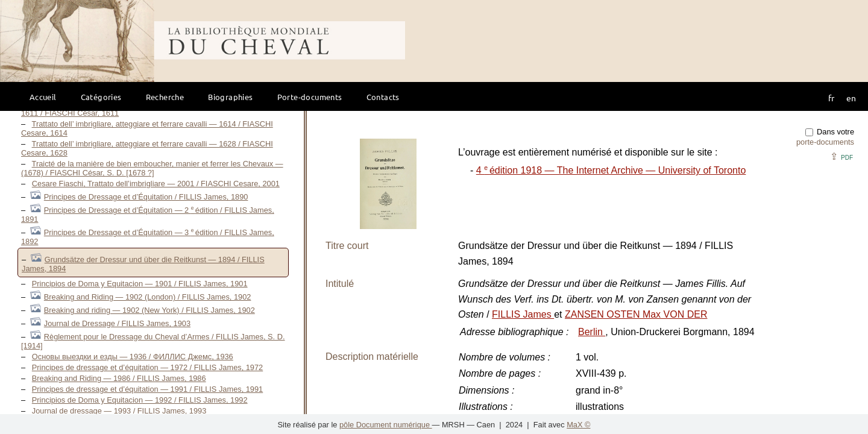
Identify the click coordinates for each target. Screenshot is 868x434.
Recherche (165, 97)
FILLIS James (523, 314)
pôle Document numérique (386, 425)
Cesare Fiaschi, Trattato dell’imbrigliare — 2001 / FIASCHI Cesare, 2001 (156, 184)
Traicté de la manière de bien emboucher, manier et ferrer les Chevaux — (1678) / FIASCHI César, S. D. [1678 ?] (152, 168)
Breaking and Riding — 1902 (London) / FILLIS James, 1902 (148, 297)
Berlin (592, 332)
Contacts (383, 97)
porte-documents (825, 142)
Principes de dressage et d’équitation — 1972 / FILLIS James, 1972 (147, 367)
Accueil (43, 97)
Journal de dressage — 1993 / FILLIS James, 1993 (119, 411)
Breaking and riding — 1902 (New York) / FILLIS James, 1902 (149, 310)
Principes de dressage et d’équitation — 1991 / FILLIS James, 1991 (147, 389)
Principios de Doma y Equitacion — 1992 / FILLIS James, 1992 (140, 400)
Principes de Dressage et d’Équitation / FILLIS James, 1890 (146, 197)
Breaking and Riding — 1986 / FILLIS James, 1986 (119, 378)
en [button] (851, 98)
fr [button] (831, 98)
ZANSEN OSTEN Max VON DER (636, 314)
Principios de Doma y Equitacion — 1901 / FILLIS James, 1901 (140, 284)
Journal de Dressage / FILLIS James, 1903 (117, 323)
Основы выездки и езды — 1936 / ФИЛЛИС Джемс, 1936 (133, 357)
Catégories (101, 97)
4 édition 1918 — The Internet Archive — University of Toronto (611, 170)
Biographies (230, 97)
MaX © (578, 425)
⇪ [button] (841, 156)
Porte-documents (310, 97)
